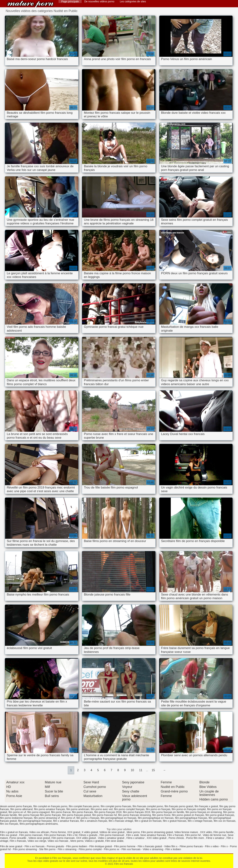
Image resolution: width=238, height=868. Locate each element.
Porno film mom (195, 838)
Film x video (212, 846)
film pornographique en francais (156, 818)
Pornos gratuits (55, 846)
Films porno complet (90, 849)
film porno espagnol (38, 812)
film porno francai (61, 812)
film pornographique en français (118, 818)
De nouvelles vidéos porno (99, 1)
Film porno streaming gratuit (157, 832)
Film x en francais (35, 846)
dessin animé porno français (16, 806)
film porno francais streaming (134, 815)
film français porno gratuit (179, 806)
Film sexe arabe (114, 841)
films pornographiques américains (39, 824)
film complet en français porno (50, 806)
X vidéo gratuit (90, 832)
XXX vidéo (206, 832)
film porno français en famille (168, 812)
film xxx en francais (225, 821)
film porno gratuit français (220, 815)
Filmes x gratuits (89, 835)
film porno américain (78, 809)
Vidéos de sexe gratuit (112, 832)
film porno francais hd (105, 815)
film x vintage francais (200, 821)
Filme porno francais (191, 846)
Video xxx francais (58, 841)
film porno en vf (17, 812)
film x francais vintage (121, 821)
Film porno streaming (25, 849)
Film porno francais (55, 835)
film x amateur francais (66, 821)
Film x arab (132, 835)
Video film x (171, 846)
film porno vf (68, 818)
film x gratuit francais (175, 821)
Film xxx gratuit (9, 835)
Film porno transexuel (112, 835)
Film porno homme (125, 846)
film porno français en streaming (204, 812)
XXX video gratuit (157, 838)
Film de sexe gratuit (11, 846)
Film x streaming (67, 849)
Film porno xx (112, 849)
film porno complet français (129, 809)
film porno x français (88, 818)
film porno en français (158, 809)
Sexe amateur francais (153, 835)
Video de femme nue (215, 835)
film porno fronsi (161, 815)
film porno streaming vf (47, 818)
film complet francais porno (84, 806)
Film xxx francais (30, 4)
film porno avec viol (102, 809)
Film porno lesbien (77, 846)
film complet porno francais (116, 806)
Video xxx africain (39, 832)
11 (141, 770)
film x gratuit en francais (148, 821)
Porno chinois (177, 838)
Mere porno (133, 832)
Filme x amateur (216, 838)
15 (153, 770)
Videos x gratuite (94, 841)
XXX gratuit (74, 832)
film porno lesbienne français (16, 818)
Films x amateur (136, 838)
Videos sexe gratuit (39, 838)
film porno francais (82, 812)
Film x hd (72, 835)
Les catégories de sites (133, 1)
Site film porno (47, 849)
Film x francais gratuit (150, 846)
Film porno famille (224, 832)
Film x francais (175, 835)
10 (132, 770)
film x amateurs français (94, 821)
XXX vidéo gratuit (86, 838)
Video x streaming (153, 849)
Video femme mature (187, 832)
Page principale (70, 1)
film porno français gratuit (77, 815)
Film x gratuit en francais (14, 832)
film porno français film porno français (40, 815)
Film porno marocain (31, 835)
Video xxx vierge (37, 841)
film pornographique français (191, 818)
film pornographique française (35, 821)
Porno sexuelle (18, 838)
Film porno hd (193, 835)
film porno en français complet (189, 809)
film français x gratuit (206, 806)
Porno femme (58, 832)
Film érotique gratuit (101, 846)
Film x (224, 846)
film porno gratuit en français (188, 815)
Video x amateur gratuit (112, 838)
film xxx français (9, 824)
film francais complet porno (148, 806)
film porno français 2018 (108, 812)
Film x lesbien (173, 849)
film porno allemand (22, 809)
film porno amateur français (50, 809)
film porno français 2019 (137, 812)
